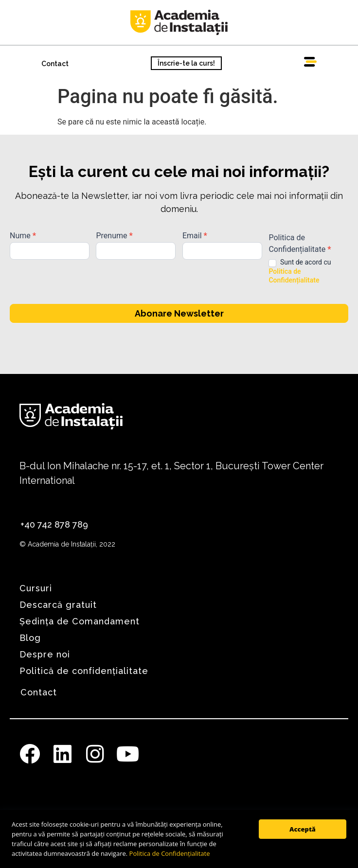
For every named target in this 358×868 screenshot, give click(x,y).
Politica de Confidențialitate (170, 853)
